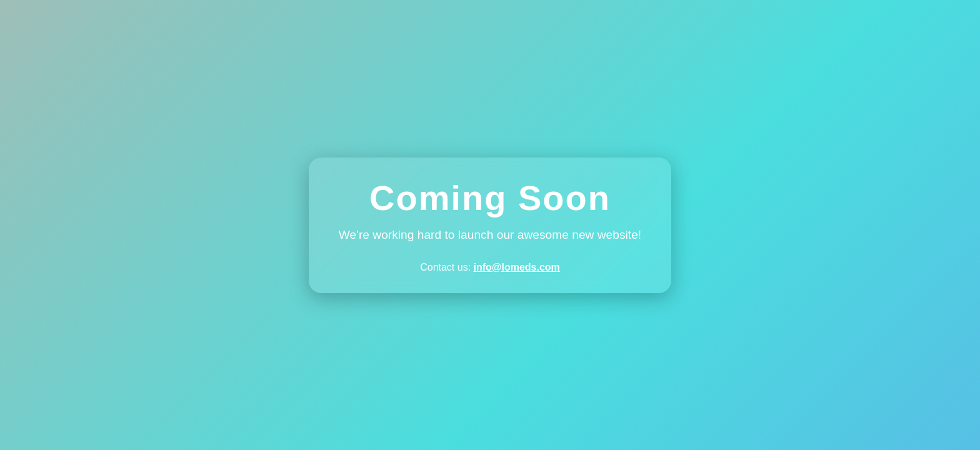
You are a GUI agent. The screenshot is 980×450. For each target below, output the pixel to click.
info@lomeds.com (517, 267)
